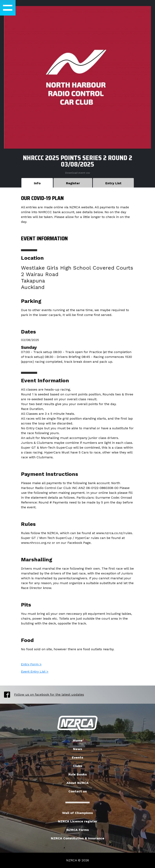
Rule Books (78, 774)
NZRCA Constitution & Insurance (78, 838)
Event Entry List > (35, 672)
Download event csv (78, 173)
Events (77, 757)
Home (78, 740)
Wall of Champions (77, 813)
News (78, 749)
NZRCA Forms (78, 830)
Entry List (113, 183)
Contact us (78, 791)
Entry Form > (31, 664)
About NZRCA (77, 783)
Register (73, 183)
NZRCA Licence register (78, 821)
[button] (8, 8)
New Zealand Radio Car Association (77, 723)
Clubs (78, 766)
